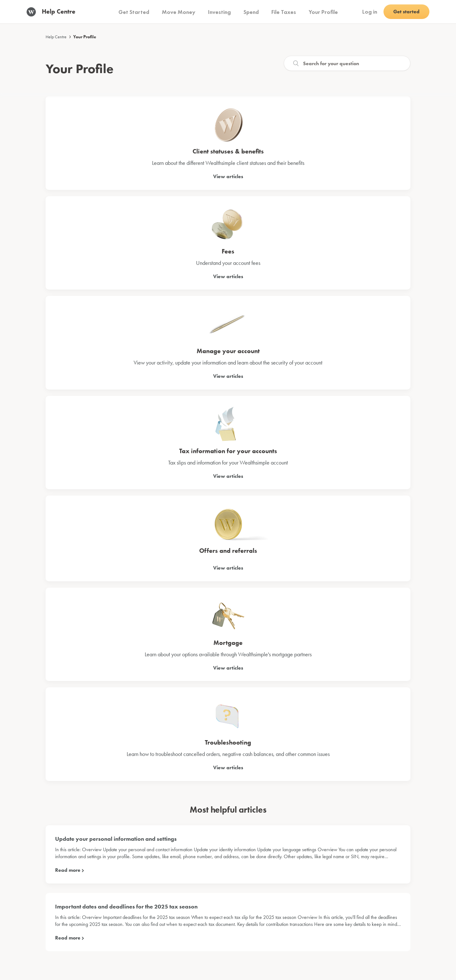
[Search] (347, 63)
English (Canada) (380, 950)
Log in (370, 12)
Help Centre (56, 37)
